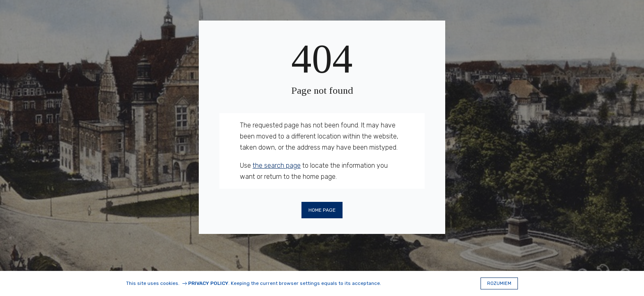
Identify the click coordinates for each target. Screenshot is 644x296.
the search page (277, 165)
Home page (322, 210)
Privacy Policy (208, 283)
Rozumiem (499, 283)
